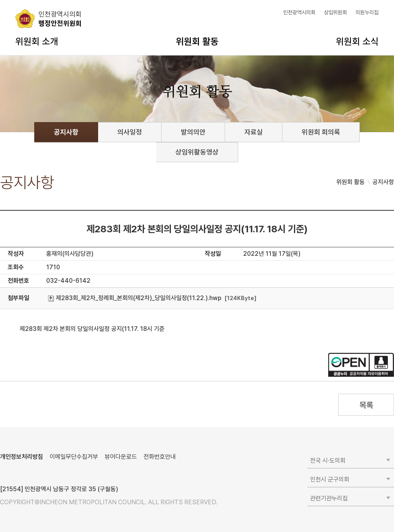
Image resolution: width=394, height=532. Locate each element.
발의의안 (193, 132)
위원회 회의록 (321, 132)
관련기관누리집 (329, 498)
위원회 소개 (37, 41)
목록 (366, 405)
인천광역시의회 (299, 12)
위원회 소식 (357, 41)
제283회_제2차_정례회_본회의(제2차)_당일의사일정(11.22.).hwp (135, 298)
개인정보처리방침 (22, 457)
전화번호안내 (160, 457)
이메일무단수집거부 (74, 457)
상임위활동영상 (197, 152)
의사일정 (130, 132)
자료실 (254, 132)
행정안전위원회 (60, 18)
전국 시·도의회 (328, 461)
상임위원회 (336, 12)
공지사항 (66, 132)
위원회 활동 (197, 41)
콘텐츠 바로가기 (20, 0)
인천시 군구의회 (330, 479)
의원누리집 (367, 12)
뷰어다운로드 (121, 457)
